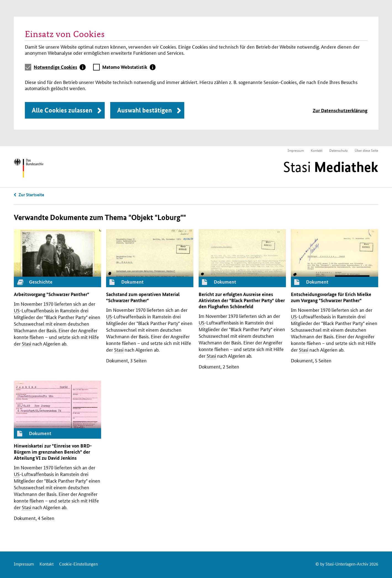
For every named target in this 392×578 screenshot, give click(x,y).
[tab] (60, 67)
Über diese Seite (366, 150)
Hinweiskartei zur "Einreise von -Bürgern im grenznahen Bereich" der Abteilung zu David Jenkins (53, 452)
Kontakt (317, 150)
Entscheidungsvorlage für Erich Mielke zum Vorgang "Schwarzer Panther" (331, 297)
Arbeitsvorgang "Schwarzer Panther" (52, 294)
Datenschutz (339, 150)
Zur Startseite (31, 195)
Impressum (296, 150)
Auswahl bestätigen (144, 110)
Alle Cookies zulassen (62, 110)
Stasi (331, 167)
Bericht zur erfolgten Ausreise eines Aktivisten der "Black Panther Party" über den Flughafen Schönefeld (242, 300)
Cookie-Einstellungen (78, 564)
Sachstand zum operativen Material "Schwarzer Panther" (143, 297)
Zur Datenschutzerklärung (340, 110)
